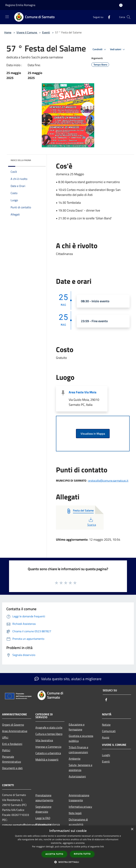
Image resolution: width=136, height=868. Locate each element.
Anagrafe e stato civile (49, 727)
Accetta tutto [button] (54, 854)
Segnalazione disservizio (43, 809)
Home (8, 32)
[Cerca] (129, 17)
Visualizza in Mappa (93, 434)
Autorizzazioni (77, 776)
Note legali (75, 813)
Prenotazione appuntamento (44, 798)
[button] (68, 862)
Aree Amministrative (15, 731)
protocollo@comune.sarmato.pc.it (108, 481)
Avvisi (106, 737)
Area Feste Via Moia (83, 392)
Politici (6, 750)
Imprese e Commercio (48, 747)
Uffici (5, 737)
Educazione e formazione (77, 727)
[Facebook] (108, 17)
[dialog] (68, 847)
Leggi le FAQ (43, 818)
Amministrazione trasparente (79, 798)
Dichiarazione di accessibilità (78, 822)
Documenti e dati (12, 768)
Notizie (106, 725)
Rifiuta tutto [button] (82, 854)
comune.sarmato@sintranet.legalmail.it (27, 825)
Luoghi (106, 755)
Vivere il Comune (27, 32)
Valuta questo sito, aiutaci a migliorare (68, 679)
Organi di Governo (13, 725)
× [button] (132, 829)
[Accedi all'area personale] (121, 5)
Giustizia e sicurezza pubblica (81, 738)
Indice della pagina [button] (21, 160)
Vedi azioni (118, 49)
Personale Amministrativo (12, 759)
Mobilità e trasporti (47, 759)
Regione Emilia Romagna (20, 5)
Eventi (46, 32)
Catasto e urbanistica (48, 753)
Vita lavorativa (44, 740)
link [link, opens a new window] (102, 847)
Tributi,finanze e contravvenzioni (78, 750)
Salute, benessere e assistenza (80, 767)
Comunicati (109, 731)
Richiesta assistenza (48, 824)
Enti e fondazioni (12, 744)
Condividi (100, 49)
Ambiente (75, 759)
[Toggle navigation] (7, 17)
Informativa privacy (80, 807)
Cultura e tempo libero (49, 734)
